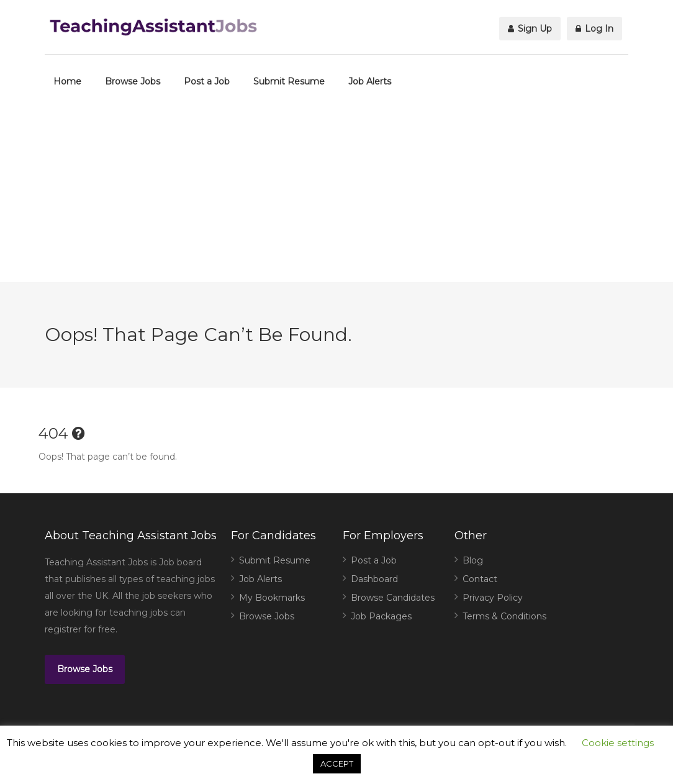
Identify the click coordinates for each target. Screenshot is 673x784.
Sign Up (530, 29)
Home (67, 81)
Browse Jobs (133, 81)
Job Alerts (370, 81)
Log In (594, 29)
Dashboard (374, 579)
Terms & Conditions (504, 616)
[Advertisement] (336, 195)
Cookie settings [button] (618, 743)
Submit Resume (289, 81)
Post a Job (207, 81)
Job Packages (381, 616)
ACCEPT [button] (337, 763)
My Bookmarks (272, 598)
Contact (480, 579)
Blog (473, 560)
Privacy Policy (493, 598)
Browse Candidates (393, 598)
